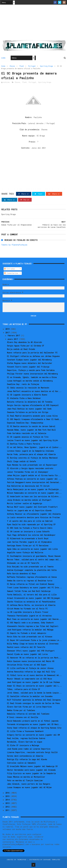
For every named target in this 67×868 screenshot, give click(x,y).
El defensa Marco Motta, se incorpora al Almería (31, 605)
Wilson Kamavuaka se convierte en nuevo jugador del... (34, 493)
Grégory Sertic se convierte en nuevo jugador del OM (33, 735)
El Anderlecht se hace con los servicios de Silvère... (34, 496)
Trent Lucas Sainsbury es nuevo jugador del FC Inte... (34, 588)
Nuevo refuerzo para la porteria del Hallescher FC (32, 353)
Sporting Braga (46, 66)
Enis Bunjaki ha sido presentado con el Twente (30, 567)
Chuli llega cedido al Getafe (21, 461)
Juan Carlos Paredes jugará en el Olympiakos (29, 542)
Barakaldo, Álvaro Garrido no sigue (25, 742)
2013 (8, 803)
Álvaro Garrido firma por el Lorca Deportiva (29, 707)
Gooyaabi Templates (52, 860)
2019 (8, 329)
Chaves (12, 66)
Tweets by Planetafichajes (14, 245)
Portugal (32, 66)
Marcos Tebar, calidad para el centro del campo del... (34, 560)
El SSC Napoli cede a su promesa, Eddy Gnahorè (30, 623)
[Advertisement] (33, 23)
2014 (8, 800)
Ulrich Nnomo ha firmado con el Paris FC (27, 609)
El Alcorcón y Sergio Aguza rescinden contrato (30, 468)
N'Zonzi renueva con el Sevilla (22, 717)
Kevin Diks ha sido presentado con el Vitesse (30, 637)
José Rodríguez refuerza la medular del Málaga (30, 630)
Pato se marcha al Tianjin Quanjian (25, 780)
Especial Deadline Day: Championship (25, 423)
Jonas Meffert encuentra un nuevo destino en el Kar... (34, 391)
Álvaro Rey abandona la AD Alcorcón (24, 342)
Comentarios (11, 273)
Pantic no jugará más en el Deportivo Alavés (29, 510)
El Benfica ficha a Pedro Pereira (24, 444)
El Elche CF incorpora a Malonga (23, 745)
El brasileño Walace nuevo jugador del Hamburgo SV (32, 766)
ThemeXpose (22, 860)
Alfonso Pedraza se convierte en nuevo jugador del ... (34, 479)
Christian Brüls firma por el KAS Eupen (27, 665)
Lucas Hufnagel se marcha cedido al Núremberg (30, 381)
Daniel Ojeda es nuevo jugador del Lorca (27, 654)
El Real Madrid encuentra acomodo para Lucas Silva (32, 416)
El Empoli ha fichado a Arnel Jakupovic (27, 633)
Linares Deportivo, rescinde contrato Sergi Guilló (32, 752)
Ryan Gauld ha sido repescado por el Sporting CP (31, 524)
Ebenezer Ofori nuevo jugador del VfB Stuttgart (31, 651)
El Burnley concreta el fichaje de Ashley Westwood (32, 458)
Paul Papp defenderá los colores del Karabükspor (31, 535)
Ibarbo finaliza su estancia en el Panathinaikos (31, 602)
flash (22, 66)
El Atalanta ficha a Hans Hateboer (24, 398)
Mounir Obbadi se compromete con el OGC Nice (29, 679)
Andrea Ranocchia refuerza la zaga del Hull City (31, 672)
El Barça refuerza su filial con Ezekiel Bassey (31, 584)
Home (3, 58)
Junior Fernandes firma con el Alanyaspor (28, 472)
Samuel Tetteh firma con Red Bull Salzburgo (29, 591)
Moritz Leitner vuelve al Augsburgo (25, 503)
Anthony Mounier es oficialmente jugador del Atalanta (34, 514)
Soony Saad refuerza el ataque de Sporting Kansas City (34, 728)
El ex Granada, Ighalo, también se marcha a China (32, 377)
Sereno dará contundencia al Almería (25, 756)
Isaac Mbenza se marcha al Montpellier (26, 777)
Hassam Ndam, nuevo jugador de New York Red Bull (31, 430)
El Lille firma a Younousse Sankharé (25, 731)
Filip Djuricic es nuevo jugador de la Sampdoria (31, 773)
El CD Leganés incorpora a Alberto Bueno (27, 395)
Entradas (9, 269)
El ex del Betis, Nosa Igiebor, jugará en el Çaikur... (34, 447)
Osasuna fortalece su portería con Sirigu (28, 412)
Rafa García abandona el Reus (21, 574)
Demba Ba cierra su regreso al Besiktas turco (30, 581)
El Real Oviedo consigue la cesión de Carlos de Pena (33, 703)
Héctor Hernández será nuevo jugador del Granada (31, 770)
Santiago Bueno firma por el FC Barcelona (28, 546)
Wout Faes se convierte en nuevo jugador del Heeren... (34, 619)
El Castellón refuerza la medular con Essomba (30, 696)
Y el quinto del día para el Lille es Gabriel (30, 521)
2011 (8, 810)
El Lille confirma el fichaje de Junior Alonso (30, 668)
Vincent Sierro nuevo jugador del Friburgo (28, 367)
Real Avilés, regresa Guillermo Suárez (26, 738)
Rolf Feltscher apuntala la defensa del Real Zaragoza (34, 700)
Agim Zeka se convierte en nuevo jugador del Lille (32, 549)
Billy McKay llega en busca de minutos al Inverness (33, 644)
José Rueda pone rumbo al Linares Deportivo (29, 749)
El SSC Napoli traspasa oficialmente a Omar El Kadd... (34, 419)
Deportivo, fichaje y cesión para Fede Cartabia (31, 370)
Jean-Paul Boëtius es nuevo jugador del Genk (29, 409)
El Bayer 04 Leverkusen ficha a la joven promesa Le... (34, 640)
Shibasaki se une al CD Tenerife (23, 563)
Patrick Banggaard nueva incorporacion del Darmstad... (34, 482)
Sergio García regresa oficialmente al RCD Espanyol (33, 405)
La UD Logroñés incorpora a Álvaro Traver (28, 612)
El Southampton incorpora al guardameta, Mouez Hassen (34, 556)
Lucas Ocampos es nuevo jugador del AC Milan (29, 787)
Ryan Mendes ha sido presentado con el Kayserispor (32, 465)
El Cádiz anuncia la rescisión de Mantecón (28, 388)
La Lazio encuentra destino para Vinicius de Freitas (33, 517)
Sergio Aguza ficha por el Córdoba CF (26, 346)
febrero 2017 (14, 336)
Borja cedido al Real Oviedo (21, 349)
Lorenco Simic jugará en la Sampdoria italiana (30, 451)
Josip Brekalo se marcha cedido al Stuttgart (29, 500)
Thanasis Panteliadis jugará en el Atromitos (29, 616)
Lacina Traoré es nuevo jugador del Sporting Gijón (32, 440)
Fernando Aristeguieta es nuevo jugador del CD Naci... (34, 724)
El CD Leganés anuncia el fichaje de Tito (28, 437)
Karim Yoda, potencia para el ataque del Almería (31, 454)
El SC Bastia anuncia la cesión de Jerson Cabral (31, 426)
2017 (8, 333)
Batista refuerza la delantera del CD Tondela (30, 402)
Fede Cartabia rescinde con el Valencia (27, 433)
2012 (8, 807)
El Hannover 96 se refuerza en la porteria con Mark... (34, 658)
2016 (8, 793)
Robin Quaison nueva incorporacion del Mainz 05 (31, 661)
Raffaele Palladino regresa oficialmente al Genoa (32, 577)
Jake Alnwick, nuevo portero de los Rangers (29, 784)
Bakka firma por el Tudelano (21, 710)
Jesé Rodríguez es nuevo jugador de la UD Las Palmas (33, 682)
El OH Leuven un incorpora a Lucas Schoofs (28, 532)
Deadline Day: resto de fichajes (23, 384)
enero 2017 (13, 339)
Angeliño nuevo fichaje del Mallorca (25, 552)
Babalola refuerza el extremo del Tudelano (28, 714)
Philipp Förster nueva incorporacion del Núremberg (32, 374)
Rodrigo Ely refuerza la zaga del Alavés (27, 759)
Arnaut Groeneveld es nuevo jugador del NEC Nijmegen (33, 598)
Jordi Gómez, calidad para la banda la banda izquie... (34, 693)
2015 (8, 796)
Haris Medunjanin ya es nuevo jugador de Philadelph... (34, 489)
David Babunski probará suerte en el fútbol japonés (33, 721)
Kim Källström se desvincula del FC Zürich (28, 486)
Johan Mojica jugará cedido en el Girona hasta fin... (34, 475)
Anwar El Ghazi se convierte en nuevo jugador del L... (34, 686)
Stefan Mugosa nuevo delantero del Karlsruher (30, 363)
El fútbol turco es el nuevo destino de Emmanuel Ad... (34, 675)
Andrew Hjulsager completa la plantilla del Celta (32, 570)
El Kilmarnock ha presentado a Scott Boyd (28, 538)
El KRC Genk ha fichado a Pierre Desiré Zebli (30, 528)
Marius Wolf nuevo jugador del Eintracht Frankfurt (32, 507)
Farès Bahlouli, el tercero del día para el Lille (32, 595)
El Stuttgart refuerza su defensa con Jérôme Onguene (33, 356)
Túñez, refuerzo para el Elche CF (24, 689)
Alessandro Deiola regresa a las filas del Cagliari (33, 626)
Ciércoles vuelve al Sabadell (21, 763)
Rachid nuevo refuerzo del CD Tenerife (26, 647)
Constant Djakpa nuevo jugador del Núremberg (29, 360)
